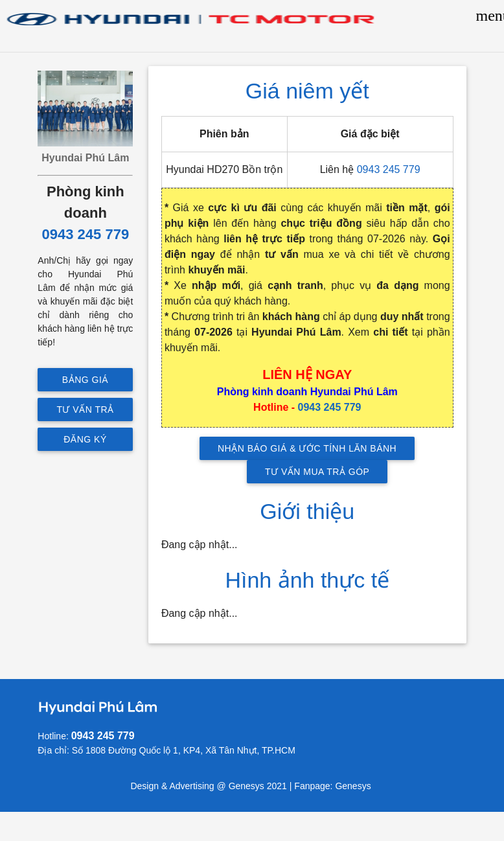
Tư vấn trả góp (86, 413)
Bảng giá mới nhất (86, 383)
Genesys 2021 (258, 786)
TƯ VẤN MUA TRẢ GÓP (317, 472)
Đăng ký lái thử (86, 443)
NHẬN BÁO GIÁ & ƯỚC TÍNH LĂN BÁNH (307, 448)
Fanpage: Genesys (334, 786)
